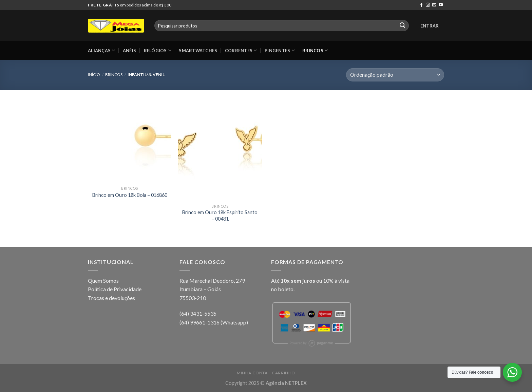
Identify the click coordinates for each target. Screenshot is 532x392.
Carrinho (283, 373)
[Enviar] (402, 26)
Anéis (129, 51)
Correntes (241, 50)
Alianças (102, 50)
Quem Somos (103, 281)
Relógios (158, 50)
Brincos (315, 50)
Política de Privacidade (115, 289)
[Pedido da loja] (395, 75)
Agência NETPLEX (286, 383)
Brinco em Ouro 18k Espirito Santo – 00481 (220, 216)
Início (94, 74)
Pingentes (280, 50)
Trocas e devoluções (111, 298)
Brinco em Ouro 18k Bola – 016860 (130, 195)
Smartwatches (198, 51)
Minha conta (252, 373)
